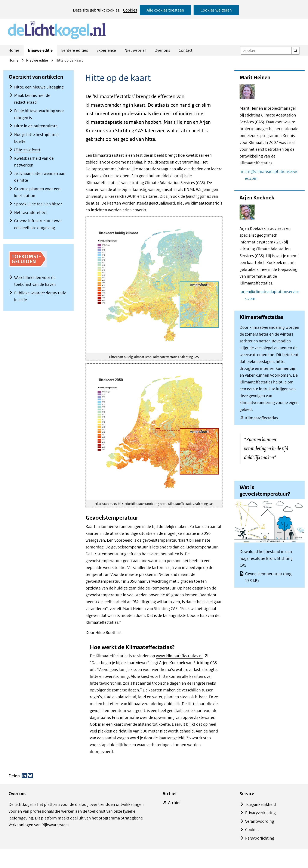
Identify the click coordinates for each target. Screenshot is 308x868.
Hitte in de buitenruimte (36, 126)
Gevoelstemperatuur (269, 577)
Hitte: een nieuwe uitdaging (39, 87)
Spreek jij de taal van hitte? (38, 204)
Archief (174, 803)
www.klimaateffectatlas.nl (182, 656)
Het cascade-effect (31, 213)
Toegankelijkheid (261, 804)
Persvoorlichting (260, 838)
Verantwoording (260, 821)
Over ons (162, 50)
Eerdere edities (75, 50)
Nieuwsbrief (135, 50)
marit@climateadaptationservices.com (271, 175)
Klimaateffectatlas (261, 418)
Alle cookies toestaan (165, 10)
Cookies (130, 10)
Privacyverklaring (260, 813)
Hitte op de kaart (27, 150)
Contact (186, 50)
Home (14, 50)
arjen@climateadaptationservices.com (272, 295)
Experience (106, 50)
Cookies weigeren (216, 10)
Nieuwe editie (40, 50)
